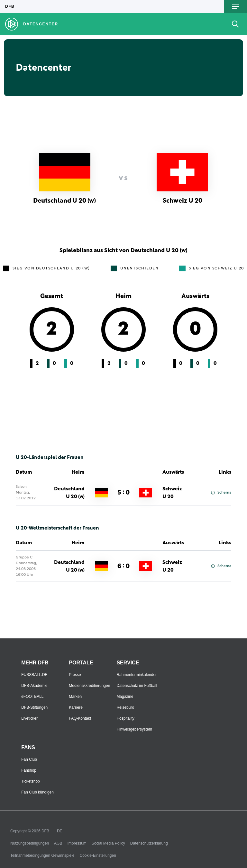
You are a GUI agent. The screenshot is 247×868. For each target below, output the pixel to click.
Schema (221, 493)
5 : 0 (123, 493)
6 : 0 (123, 566)
